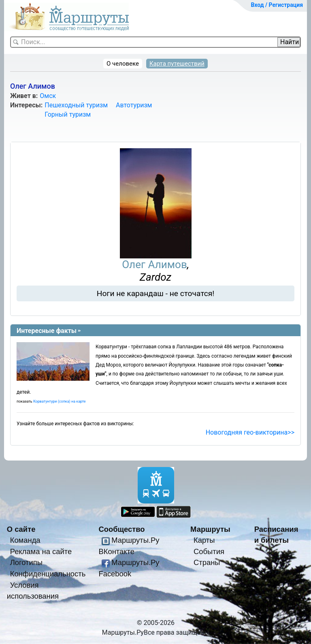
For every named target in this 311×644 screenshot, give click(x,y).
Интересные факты (47, 331)
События (209, 551)
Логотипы (26, 562)
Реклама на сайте (41, 551)
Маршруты (210, 529)
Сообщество (121, 529)
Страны (207, 562)
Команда (25, 540)
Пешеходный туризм (76, 105)
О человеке (123, 64)
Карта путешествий (177, 64)
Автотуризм (134, 105)
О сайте (21, 529)
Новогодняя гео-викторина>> (250, 432)
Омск (48, 96)
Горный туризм (68, 114)
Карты (204, 540)
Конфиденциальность (48, 574)
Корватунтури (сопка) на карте (60, 401)
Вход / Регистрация (277, 5)
